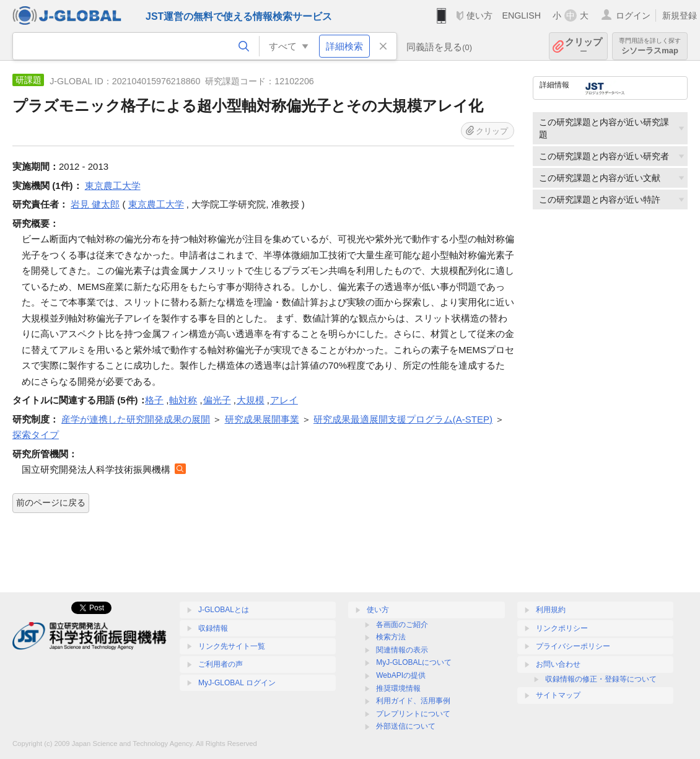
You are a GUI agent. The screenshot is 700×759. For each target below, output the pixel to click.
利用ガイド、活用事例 (413, 701)
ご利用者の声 (221, 664)
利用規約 (551, 610)
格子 (154, 400)
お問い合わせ (558, 664)
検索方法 (391, 637)
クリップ (584, 46)
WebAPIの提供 (401, 675)
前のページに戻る (51, 502)
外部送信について (406, 726)
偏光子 (217, 400)
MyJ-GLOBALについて (414, 662)
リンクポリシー (562, 628)
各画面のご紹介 (402, 625)
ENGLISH (521, 15)
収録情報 (213, 628)
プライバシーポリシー (573, 646)
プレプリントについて (413, 714)
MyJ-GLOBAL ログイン (237, 683)
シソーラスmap (650, 46)
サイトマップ (558, 695)
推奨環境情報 (398, 688)
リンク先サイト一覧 (232, 646)
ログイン (633, 15)
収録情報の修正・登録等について (601, 679)
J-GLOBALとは (224, 610)
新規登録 (680, 15)
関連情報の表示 (402, 650)
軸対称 (183, 400)
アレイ (284, 400)
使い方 (479, 15)
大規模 (251, 400)
